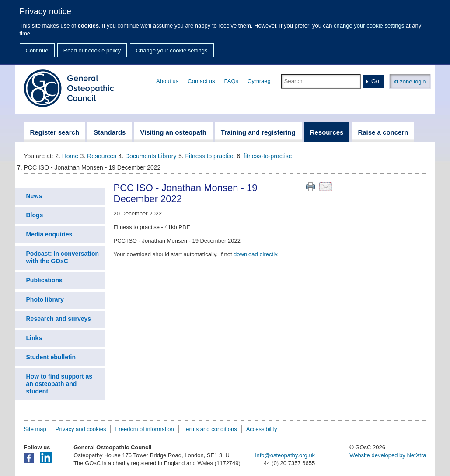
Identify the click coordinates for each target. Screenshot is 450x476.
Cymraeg (259, 81)
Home (70, 156)
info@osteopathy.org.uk (285, 455)
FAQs (232, 81)
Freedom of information (144, 429)
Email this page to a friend (326, 187)
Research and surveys (59, 319)
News (34, 196)
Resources (102, 156)
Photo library (45, 299)
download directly (255, 254)
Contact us (201, 81)
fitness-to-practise (268, 156)
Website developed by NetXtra (388, 455)
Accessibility (262, 429)
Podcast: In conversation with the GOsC (63, 257)
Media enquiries (49, 234)
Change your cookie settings (172, 50)
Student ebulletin (51, 357)
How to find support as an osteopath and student (59, 384)
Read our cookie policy (92, 50)
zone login (410, 81)
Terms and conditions (210, 429)
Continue (37, 50)
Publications (44, 280)
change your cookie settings (369, 26)
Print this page (310, 187)
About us (167, 81)
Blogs (35, 215)
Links (34, 338)
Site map (35, 429)
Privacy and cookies (81, 429)
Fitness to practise (210, 156)
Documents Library (151, 156)
